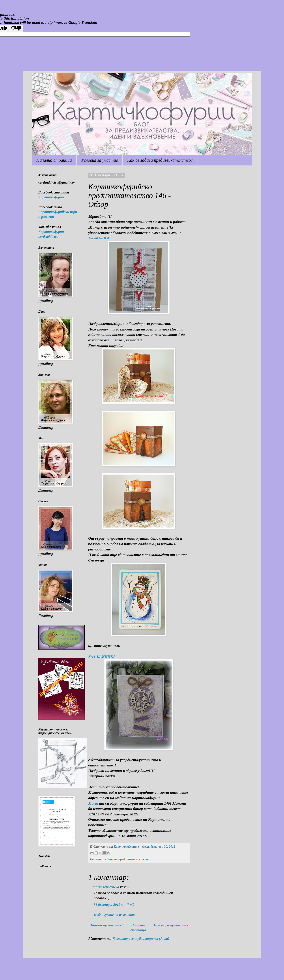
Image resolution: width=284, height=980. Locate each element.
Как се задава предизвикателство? (160, 160)
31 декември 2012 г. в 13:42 (114, 905)
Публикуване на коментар (114, 915)
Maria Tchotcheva (106, 887)
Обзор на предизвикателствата (128, 859)
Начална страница (54, 160)
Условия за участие (100, 160)
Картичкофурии (51, 197)
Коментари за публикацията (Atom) (141, 939)
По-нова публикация (105, 925)
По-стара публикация (171, 925)
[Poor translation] (16, 28)
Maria (93, 803)
